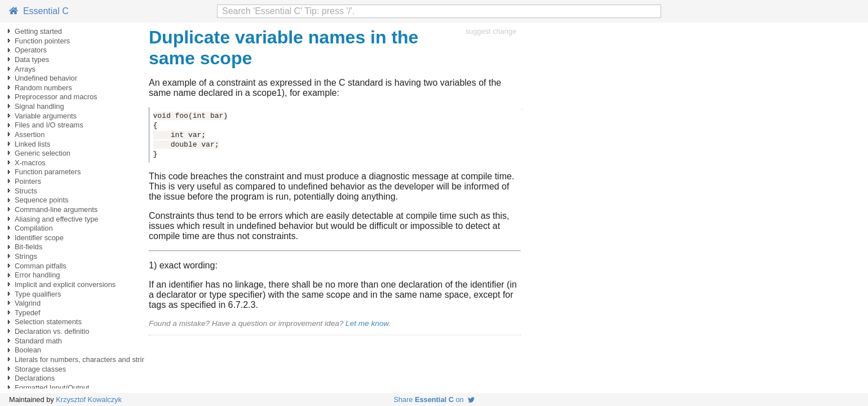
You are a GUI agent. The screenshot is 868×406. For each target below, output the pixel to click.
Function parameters (48, 172)
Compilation (34, 228)
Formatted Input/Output (52, 388)
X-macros (30, 163)
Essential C (39, 11)
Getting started (38, 31)
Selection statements (48, 322)
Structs (26, 191)
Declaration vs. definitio (52, 331)
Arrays (25, 69)
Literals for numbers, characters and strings (84, 359)
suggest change (491, 31)
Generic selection (43, 153)
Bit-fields (28, 247)
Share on (434, 400)
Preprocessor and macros (56, 97)
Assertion (30, 134)
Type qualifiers (38, 294)
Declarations (35, 378)
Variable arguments (46, 116)
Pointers (28, 181)
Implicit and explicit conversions (65, 284)
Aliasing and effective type (56, 219)
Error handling (37, 275)
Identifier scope (39, 238)
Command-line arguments (56, 209)
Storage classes (40, 369)
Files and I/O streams (49, 125)
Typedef (28, 313)
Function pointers (42, 41)
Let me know (367, 323)
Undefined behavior (46, 78)
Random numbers (43, 88)
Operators (31, 50)
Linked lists (32, 144)
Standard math (38, 341)
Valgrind (28, 303)
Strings (26, 256)
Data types (32, 59)
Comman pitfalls (41, 266)
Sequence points (41, 200)
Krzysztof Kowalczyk (89, 400)
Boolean (28, 350)
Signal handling (39, 106)
